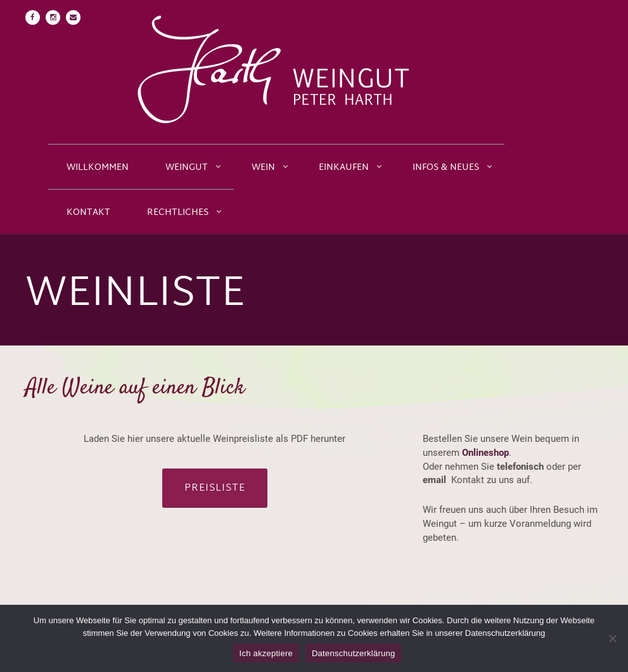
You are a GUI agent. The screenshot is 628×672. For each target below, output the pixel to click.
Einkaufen (344, 168)
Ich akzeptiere (266, 653)
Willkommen (98, 168)
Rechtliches (178, 213)
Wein (263, 168)
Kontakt (88, 213)
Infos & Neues (446, 168)
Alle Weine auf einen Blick (135, 388)
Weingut (187, 168)
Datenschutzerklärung (353, 653)
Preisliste (215, 488)
